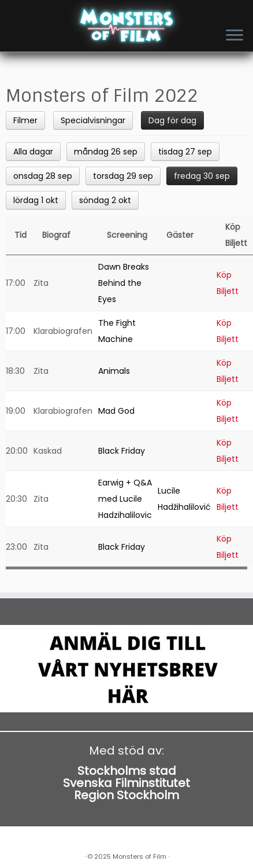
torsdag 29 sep (123, 176)
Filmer (25, 120)
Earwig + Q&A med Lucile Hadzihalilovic (125, 499)
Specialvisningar (93, 120)
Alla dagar (33, 152)
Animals (114, 371)
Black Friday (122, 451)
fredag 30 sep (202, 176)
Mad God (116, 411)
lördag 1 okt (36, 200)
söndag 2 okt (105, 200)
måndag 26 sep (106, 152)
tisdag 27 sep (185, 152)
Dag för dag (172, 120)
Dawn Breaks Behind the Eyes (124, 283)
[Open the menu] (235, 36)
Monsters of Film (139, 856)
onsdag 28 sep (43, 176)
